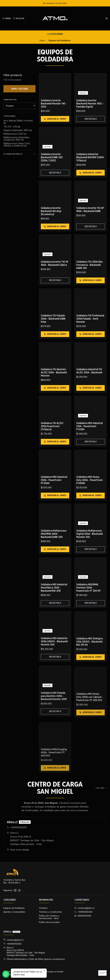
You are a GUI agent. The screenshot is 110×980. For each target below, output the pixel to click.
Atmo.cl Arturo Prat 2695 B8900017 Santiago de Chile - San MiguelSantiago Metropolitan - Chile (30, 848)
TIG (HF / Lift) (12, 127)
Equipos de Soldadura (14, 908)
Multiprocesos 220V (15, 134)
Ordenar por (10, 100)
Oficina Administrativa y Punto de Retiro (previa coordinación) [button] (34, 959)
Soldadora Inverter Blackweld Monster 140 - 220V (54, 103)
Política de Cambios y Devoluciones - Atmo (49, 917)
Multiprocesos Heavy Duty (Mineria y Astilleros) (17, 145)
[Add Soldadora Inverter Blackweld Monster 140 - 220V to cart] (55, 119)
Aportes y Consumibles (14, 912)
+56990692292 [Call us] (84, 912)
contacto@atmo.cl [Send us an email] (85, 908)
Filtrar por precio (19, 154)
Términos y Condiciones (50, 912)
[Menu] (7, 19)
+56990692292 (17, 837)
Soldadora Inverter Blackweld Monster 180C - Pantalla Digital (90, 103)
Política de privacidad (49, 922)
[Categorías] (55, 34)
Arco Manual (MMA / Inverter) (18, 122)
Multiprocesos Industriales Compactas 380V (16, 139)
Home (42, 41)
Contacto (43, 908)
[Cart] (107, 19)
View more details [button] (18, 859)
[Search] (19, 19)
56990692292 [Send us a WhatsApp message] (83, 916)
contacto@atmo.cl (13, 940)
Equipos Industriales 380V (18, 130)
